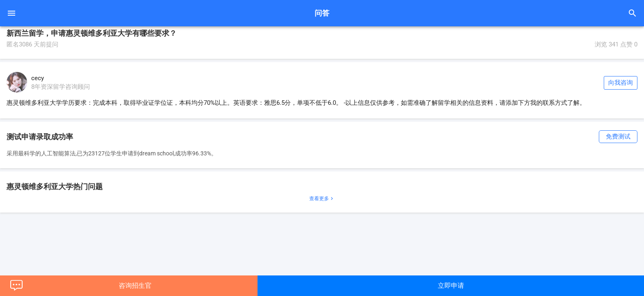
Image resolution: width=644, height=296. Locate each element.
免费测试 (618, 136)
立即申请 (451, 286)
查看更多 (322, 199)
